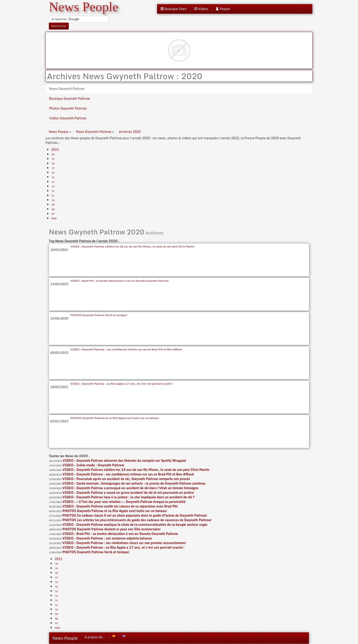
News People (65, 638)
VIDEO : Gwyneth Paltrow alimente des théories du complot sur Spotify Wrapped (124, 460)
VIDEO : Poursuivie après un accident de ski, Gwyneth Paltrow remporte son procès (126, 479)
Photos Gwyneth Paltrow (68, 108)
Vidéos (201, 9)
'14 (53, 182)
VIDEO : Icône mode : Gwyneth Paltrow (93, 465)
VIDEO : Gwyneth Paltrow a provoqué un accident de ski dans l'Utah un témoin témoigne (130, 488)
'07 (53, 214)
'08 (53, 209)
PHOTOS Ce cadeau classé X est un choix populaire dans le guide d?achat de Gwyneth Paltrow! (135, 515)
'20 (53, 154)
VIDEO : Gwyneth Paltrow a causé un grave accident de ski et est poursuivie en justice (128, 492)
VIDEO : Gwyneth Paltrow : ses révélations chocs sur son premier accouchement (124, 543)
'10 (53, 200)
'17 (53, 168)
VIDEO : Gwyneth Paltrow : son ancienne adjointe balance (107, 538)
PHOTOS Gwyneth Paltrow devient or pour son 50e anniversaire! (112, 529)
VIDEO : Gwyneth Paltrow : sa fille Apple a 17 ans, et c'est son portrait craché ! (122, 384)
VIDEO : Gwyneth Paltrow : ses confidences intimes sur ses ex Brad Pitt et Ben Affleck (126, 349)
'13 (53, 186)
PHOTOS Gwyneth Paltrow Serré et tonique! (99, 315)
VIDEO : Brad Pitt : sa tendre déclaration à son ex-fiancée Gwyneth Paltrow (119, 281)
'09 (53, 205)
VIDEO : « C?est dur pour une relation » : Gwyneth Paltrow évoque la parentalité (124, 502)
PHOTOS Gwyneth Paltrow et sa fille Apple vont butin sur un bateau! (115, 418)
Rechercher (59, 26)
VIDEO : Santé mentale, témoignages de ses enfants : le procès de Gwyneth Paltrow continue (134, 483)
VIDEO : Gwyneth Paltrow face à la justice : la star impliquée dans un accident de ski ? (129, 497)
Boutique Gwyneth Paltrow (70, 98)
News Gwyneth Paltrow (67, 89)
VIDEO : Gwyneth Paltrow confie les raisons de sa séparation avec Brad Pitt (120, 506)
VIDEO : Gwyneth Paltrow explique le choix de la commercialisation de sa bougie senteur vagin (135, 525)
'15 (53, 177)
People (223, 9)
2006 (54, 218)
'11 (53, 196)
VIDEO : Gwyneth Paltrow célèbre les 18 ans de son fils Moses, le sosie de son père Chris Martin (132, 246)
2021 (55, 149)
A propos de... (95, 637)
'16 (53, 173)
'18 (53, 164)
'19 (53, 159)
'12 (53, 191)
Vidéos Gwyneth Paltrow (68, 118)
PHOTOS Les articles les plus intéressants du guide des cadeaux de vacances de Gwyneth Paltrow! (137, 520)
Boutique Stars (174, 9)
